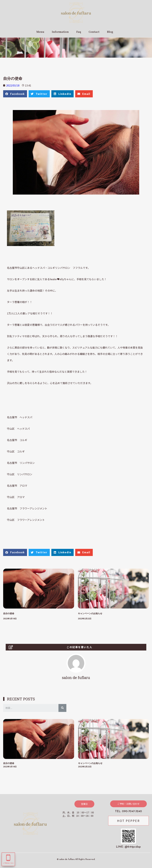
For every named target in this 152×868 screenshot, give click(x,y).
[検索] (62, 708)
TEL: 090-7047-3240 (128, 811)
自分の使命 (9, 613)
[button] (84, 804)
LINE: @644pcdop (128, 847)
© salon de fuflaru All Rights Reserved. (76, 859)
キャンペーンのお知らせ (90, 613)
